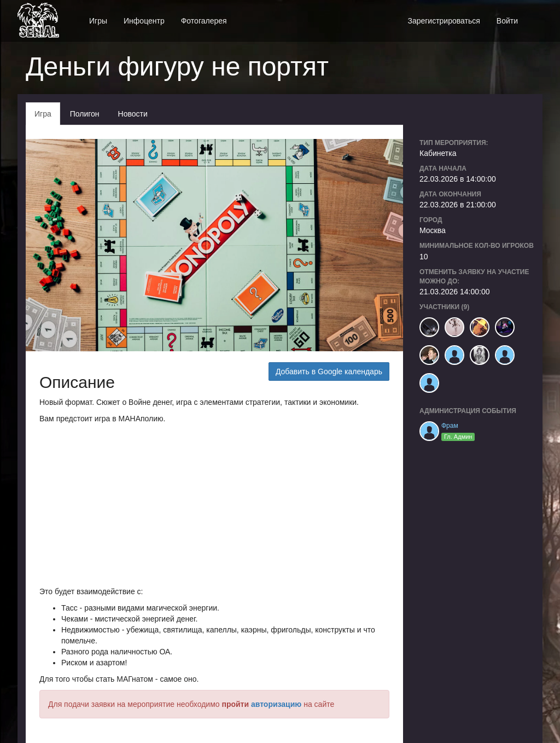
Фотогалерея (204, 21)
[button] (534, 15)
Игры (98, 21)
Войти (507, 21)
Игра (43, 114)
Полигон (85, 114)
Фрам (450, 426)
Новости (133, 114)
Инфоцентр (144, 21)
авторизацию (276, 704)
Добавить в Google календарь (329, 372)
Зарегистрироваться (444, 21)
